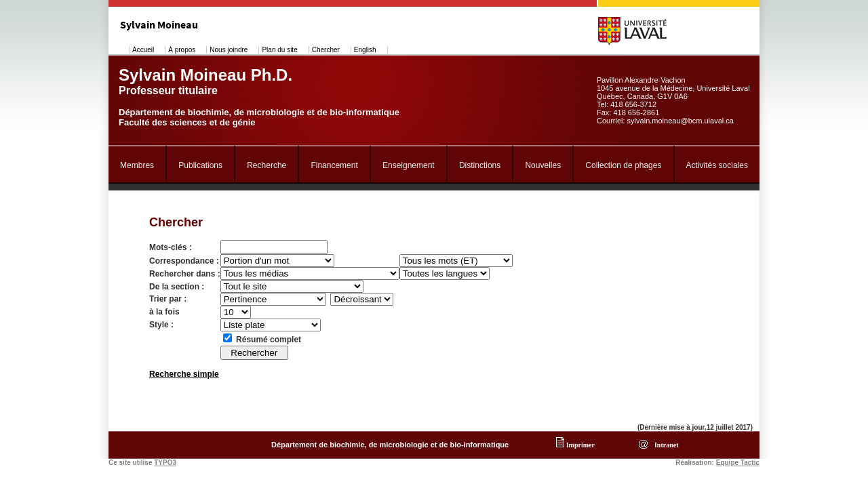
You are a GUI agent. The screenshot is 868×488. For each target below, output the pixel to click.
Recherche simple (184, 374)
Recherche (267, 165)
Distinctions (480, 165)
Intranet (665, 445)
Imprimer (575, 445)
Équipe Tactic (738, 463)
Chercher (326, 50)
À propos (182, 50)
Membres (137, 165)
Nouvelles (543, 165)
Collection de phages (623, 165)
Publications (200, 165)
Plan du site (279, 50)
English (365, 50)
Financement (334, 165)
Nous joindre (229, 50)
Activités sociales (717, 165)
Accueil (143, 50)
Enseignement (409, 165)
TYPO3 (165, 463)
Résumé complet (269, 340)
